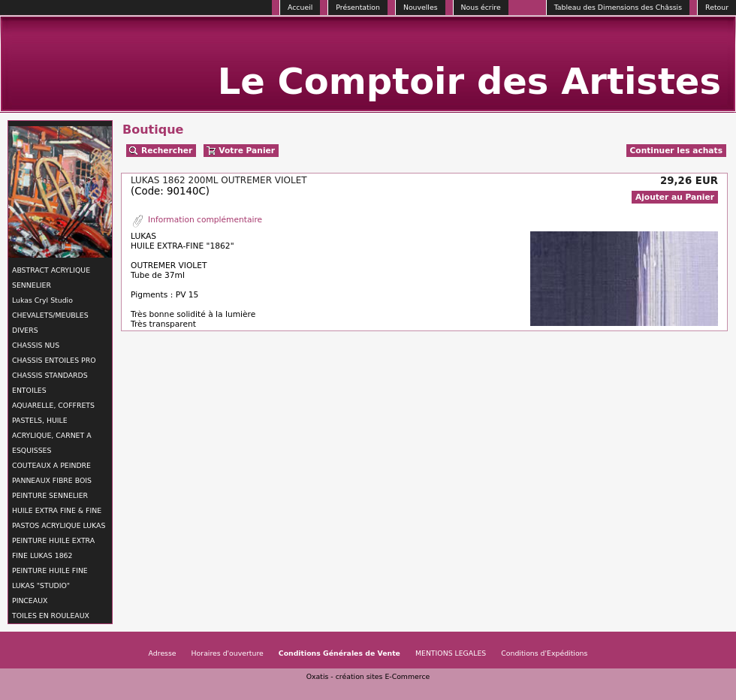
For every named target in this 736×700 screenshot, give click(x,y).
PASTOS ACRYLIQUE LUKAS (59, 525)
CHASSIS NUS (36, 345)
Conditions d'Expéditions (544, 653)
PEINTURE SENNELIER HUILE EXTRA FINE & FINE (57, 503)
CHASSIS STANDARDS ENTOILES (50, 383)
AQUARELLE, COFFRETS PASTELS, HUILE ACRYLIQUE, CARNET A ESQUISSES (53, 428)
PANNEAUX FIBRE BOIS (52, 480)
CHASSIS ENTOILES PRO (54, 360)
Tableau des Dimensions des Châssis (618, 7)
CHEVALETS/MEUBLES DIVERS (50, 323)
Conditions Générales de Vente (339, 653)
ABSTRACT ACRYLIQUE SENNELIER (51, 278)
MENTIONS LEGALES (451, 653)
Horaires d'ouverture (228, 653)
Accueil (300, 7)
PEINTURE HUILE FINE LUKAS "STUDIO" (50, 578)
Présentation (358, 7)
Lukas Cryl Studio (42, 300)
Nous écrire (481, 7)
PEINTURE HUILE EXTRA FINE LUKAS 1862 (53, 548)
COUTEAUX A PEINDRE (51, 465)
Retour (717, 7)
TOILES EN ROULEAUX (51, 616)
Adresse (163, 653)
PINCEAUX (30, 600)
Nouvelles (421, 7)
